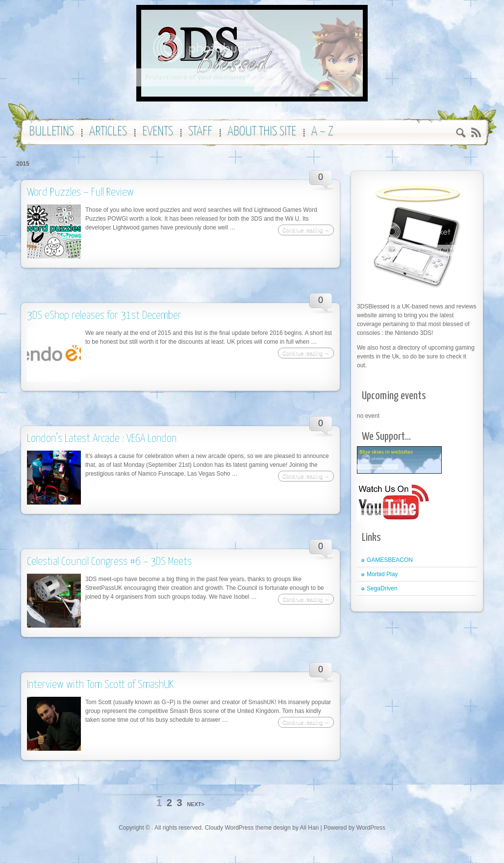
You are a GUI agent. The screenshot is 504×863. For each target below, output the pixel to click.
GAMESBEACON (390, 560)
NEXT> (196, 804)
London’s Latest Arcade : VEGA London (102, 439)
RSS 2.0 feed (476, 133)
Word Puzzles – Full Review (80, 192)
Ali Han (310, 828)
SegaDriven (382, 588)
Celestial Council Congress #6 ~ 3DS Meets (109, 562)
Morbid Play (382, 574)
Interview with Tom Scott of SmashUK (100, 685)
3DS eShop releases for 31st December (104, 316)
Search (461, 134)
